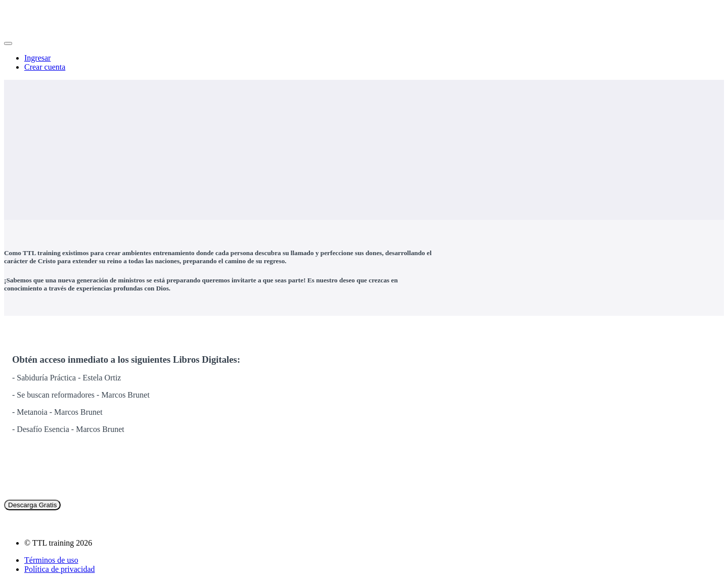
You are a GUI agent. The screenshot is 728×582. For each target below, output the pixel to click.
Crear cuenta (45, 67)
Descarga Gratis (32, 505)
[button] (8, 43)
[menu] (364, 63)
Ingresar (37, 58)
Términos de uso (51, 560)
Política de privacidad (60, 569)
